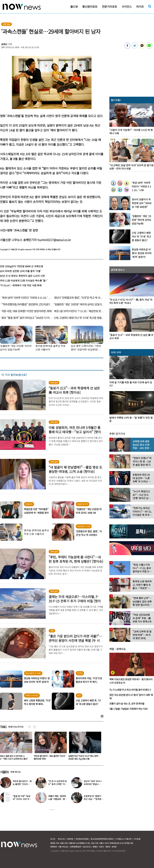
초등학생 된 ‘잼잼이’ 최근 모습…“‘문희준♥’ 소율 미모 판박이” (93, 799)
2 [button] (52, 810)
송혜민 (4, 44)
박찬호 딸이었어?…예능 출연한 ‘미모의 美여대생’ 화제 (84, 757)
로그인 (53, 839)
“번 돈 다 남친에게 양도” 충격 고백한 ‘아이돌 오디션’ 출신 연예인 (58, 784)
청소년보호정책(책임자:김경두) (102, 839)
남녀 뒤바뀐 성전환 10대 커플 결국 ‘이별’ (20, 271)
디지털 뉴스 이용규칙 (124, 839)
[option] (50, 747)
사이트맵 (137, 839)
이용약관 (70, 839)
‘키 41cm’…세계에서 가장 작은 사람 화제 (21, 285)
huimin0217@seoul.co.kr (54, 240)
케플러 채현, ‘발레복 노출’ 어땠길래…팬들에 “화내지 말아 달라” (58, 799)
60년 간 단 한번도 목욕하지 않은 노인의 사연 (22, 276)
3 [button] (54, 810)
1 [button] (50, 810)
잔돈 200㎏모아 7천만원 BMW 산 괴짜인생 (22, 266)
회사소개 (61, 839)
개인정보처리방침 (82, 839)
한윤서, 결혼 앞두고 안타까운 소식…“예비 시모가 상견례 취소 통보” (48, 757)
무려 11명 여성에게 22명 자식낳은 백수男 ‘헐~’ (24, 281)
